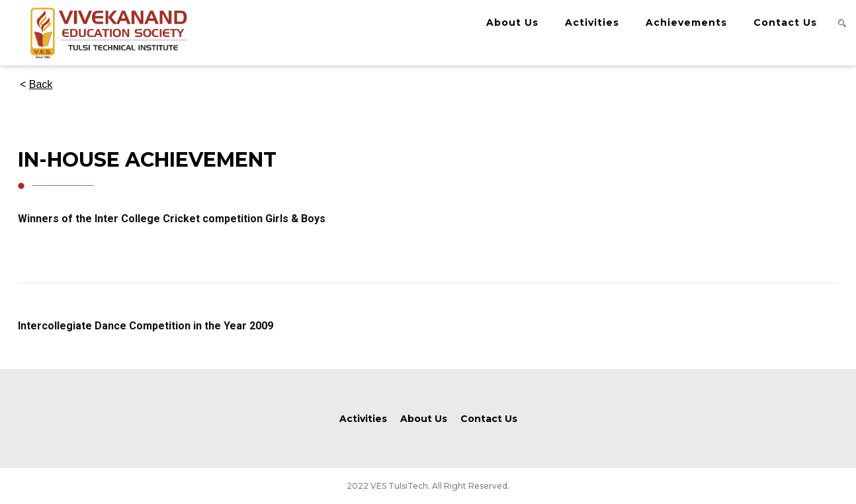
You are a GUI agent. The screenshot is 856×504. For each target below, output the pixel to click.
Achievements (686, 22)
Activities (592, 22)
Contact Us (785, 22)
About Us (512, 22)
